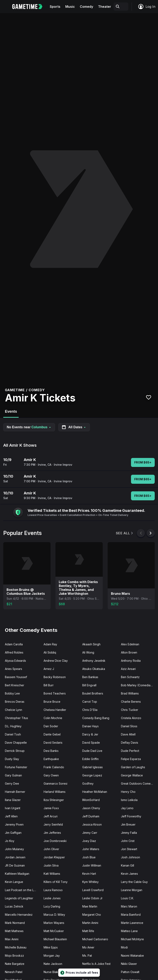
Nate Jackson (53, 964)
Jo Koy (10, 841)
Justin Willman (92, 865)
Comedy (86, 7)
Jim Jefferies (52, 833)
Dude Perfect (130, 751)
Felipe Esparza (131, 759)
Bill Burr (49, 685)
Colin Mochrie (53, 718)
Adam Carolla (14, 644)
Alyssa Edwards (15, 661)
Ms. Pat (87, 956)
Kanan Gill (128, 865)
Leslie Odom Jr (92, 898)
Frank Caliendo (54, 767)
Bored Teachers (55, 693)
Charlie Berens (131, 702)
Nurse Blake (52, 972)
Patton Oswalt (130, 972)
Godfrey (88, 783)
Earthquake (51, 759)
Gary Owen (51, 775)
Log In (147, 7)
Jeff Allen (11, 816)
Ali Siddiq (50, 652)
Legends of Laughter (19, 898)
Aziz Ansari (128, 669)
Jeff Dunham (91, 816)
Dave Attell (128, 734)
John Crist (128, 841)
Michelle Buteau (16, 947)
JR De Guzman (15, 865)
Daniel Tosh (13, 734)
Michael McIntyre (132, 939)
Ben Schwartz (130, 677)
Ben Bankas (90, 677)
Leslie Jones (52, 898)
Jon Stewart (129, 849)
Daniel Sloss (129, 726)
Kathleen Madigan (17, 874)
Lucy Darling (52, 906)
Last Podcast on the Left (21, 890)
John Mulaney (14, 849)
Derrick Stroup (15, 751)
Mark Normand (15, 923)
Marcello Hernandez (19, 915)
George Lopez (92, 775)
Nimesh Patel (14, 972)
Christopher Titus (16, 718)
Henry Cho (128, 792)
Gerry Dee (12, 783)
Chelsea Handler (55, 710)
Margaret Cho (92, 915)
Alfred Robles (14, 652)
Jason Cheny (91, 808)
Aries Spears (14, 669)
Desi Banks (51, 751)
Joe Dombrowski (55, 841)
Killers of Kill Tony (56, 882)
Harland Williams (55, 792)
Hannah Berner (15, 792)
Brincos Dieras (15, 702)
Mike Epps (51, 947)
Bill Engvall (89, 685)
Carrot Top (90, 702)
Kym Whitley (90, 882)
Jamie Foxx (51, 808)
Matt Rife (88, 931)
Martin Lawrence (132, 923)
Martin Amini (90, 923)
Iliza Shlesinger (54, 800)
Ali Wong (88, 652)
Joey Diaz (89, 841)
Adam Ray (50, 644)
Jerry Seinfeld (53, 824)
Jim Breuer (128, 824)
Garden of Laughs (133, 767)
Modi (124, 947)
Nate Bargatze (15, 964)
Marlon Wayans (54, 923)
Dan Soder (51, 726)
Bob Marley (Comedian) (137, 685)
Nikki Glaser (129, 964)
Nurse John (90, 972)
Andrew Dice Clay (56, 661)
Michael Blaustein (55, 939)
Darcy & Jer (90, 734)
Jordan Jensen (15, 857)
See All (125, 533)
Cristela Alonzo (131, 718)
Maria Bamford (131, 915)
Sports (55, 7)
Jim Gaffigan (13, 833)
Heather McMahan (95, 792)
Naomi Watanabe (132, 956)
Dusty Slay (12, 759)
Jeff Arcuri (51, 816)
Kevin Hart (89, 874)
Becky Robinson (55, 677)
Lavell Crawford (93, 890)
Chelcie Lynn (14, 710)
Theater (105, 7)
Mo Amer (88, 947)
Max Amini (12, 939)
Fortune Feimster (16, 767)
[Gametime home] (30, 7)
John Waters (91, 849)
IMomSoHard (91, 800)
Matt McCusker (54, 931)
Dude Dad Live (92, 751)
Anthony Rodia (131, 661)
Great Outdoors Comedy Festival (139, 783)
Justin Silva (51, 865)
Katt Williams (52, 874)
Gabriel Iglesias (93, 767)
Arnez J (49, 669)
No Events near (29, 427)
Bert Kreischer (15, 685)
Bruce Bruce (52, 702)
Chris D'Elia (90, 710)
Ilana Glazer (13, 800)
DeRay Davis (130, 743)
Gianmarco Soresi (55, 783)
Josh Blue (89, 857)
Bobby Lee (12, 693)
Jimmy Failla (129, 833)
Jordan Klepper (54, 857)
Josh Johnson (130, 857)
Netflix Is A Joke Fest (96, 964)
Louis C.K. (127, 898)
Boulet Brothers (93, 693)
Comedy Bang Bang (96, 718)
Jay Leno (127, 808)
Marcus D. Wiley (54, 915)
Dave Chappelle (16, 743)
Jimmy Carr (90, 833)
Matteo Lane (129, 931)
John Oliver (51, 849)
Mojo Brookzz (14, 956)
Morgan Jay (52, 956)
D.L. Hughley (13, 726)
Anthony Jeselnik (94, 661)
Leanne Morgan (132, 890)
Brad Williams (130, 693)
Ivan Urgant (13, 808)
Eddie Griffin (90, 759)
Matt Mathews (14, 931)
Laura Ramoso (53, 890)
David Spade (91, 743)
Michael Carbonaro (95, 939)
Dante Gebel (52, 734)
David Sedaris (53, 743)
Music (70, 7)
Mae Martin (90, 906)
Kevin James (129, 874)
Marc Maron (129, 906)
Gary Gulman (13, 775)
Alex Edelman (130, 644)
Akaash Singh (91, 644)
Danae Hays (90, 726)
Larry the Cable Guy (134, 882)
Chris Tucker (130, 710)
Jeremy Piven (14, 824)
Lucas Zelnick (14, 906)
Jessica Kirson (92, 824)
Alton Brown (129, 652)
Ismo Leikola (129, 800)
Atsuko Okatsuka (94, 669)
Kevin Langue (14, 882)
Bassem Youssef (16, 677)
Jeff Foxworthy (131, 816)
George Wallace (132, 775)
